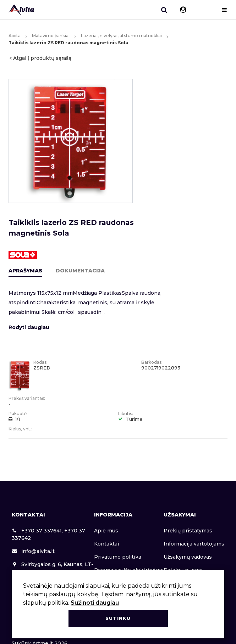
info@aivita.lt (33, 551)
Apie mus (106, 531)
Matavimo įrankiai (51, 36)
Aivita (15, 36)
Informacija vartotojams (194, 544)
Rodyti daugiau (29, 327)
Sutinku (118, 618)
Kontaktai (106, 544)
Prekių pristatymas (188, 531)
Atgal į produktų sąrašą (42, 58)
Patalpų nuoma (183, 570)
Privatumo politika (118, 557)
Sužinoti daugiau (95, 603)
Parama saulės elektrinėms (129, 570)
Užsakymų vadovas (188, 557)
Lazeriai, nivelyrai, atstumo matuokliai (121, 36)
